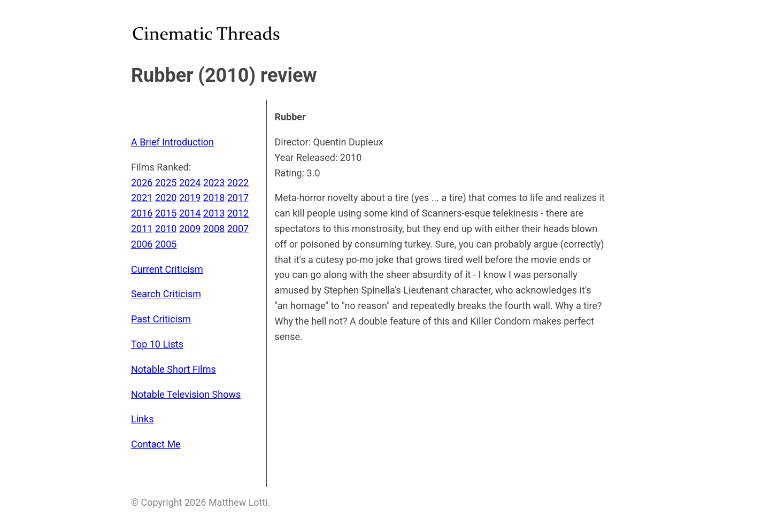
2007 (238, 229)
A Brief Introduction (172, 142)
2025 (166, 183)
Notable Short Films (174, 369)
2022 (238, 183)
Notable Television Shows (186, 394)
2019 (190, 198)
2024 (190, 183)
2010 (166, 229)
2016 (142, 213)
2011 (142, 229)
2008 (214, 229)
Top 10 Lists (157, 344)
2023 (214, 183)
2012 (238, 213)
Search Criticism (166, 294)
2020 (166, 198)
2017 (238, 198)
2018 (214, 198)
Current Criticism (167, 269)
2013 (214, 213)
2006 (142, 244)
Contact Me (156, 444)
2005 (166, 244)
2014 (190, 213)
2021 (142, 198)
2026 (142, 183)
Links (142, 419)
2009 (190, 229)
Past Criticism (161, 319)
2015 (166, 213)
